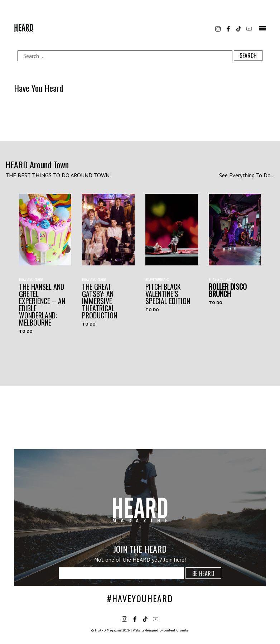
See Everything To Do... (247, 175)
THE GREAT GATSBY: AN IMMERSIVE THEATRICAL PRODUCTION (100, 301)
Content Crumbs (176, 630)
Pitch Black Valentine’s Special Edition (168, 294)
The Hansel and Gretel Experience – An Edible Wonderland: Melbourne (42, 304)
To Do (26, 331)
